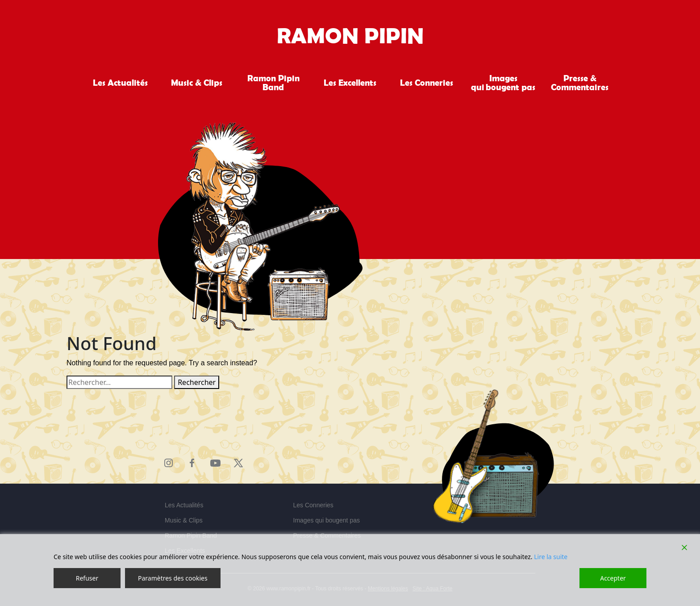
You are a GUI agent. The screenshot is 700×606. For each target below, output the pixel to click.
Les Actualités (120, 83)
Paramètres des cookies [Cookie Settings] (173, 578)
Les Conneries (427, 83)
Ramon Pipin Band (273, 83)
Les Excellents (350, 83)
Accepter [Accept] (613, 578)
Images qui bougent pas (503, 83)
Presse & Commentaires (580, 83)
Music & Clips (197, 83)
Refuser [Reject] (87, 578)
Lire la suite (551, 557)
